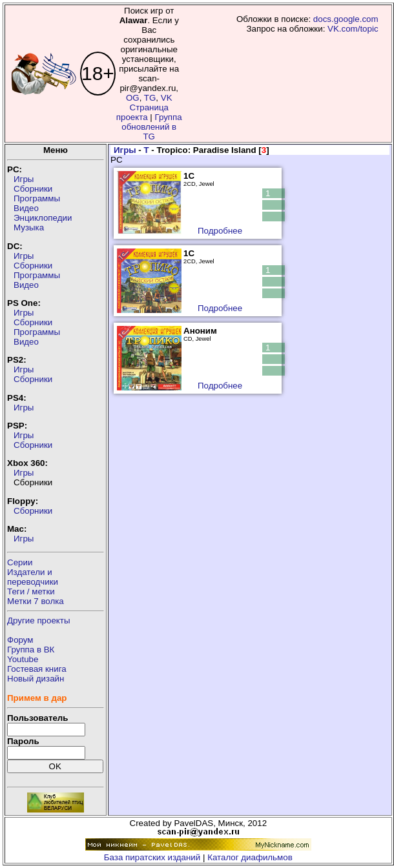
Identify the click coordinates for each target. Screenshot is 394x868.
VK (167, 98)
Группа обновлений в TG (151, 127)
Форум (20, 640)
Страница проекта (142, 112)
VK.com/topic (353, 29)
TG (150, 98)
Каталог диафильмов (250, 857)
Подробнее (220, 231)
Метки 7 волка (36, 601)
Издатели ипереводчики (33, 577)
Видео (26, 208)
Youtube (23, 659)
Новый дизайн (36, 679)
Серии (20, 562)
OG (133, 98)
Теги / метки (31, 591)
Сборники (33, 189)
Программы (37, 198)
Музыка (29, 227)
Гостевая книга (37, 669)
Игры (24, 179)
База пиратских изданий (152, 857)
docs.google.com (346, 19)
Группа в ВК (31, 650)
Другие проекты (39, 621)
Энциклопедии (43, 218)
